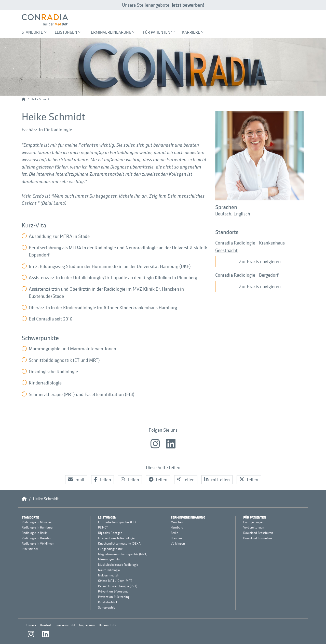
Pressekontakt (65, 625)
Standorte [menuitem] (34, 32)
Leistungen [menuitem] (68, 32)
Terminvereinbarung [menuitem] (112, 32)
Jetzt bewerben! (188, 5)
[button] (260, 261)
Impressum (87, 625)
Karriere (31, 625)
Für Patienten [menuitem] (159, 32)
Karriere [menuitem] (193, 32)
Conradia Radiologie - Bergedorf (247, 275)
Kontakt (46, 625)
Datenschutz (107, 625)
